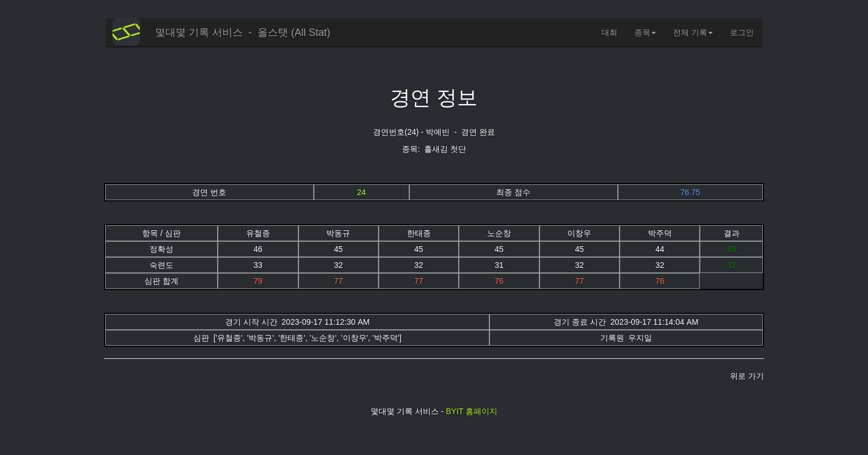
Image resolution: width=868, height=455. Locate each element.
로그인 (742, 32)
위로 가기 (747, 376)
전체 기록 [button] (693, 32)
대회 (609, 32)
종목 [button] (645, 32)
